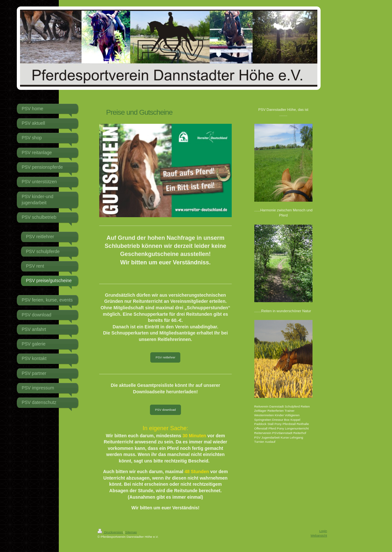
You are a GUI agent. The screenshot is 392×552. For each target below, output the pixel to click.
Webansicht (319, 535)
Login (323, 531)
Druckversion (111, 532)
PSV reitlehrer (165, 357)
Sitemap (131, 532)
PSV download (165, 410)
